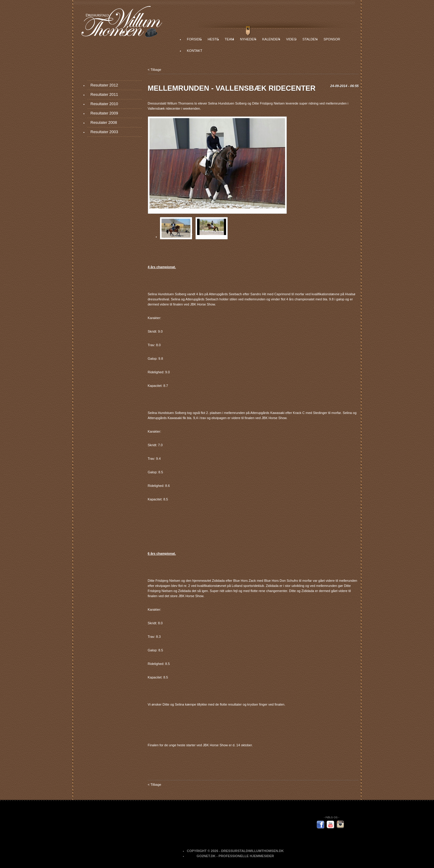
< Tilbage (154, 70)
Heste (213, 39)
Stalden (310, 39)
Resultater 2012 (104, 85)
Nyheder (248, 39)
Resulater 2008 (104, 122)
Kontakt (195, 51)
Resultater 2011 (104, 94)
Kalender (271, 39)
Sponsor (332, 39)
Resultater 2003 (104, 132)
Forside (194, 39)
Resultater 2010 (104, 104)
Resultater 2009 (104, 113)
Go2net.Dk (206, 856)
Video (291, 39)
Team (230, 39)
